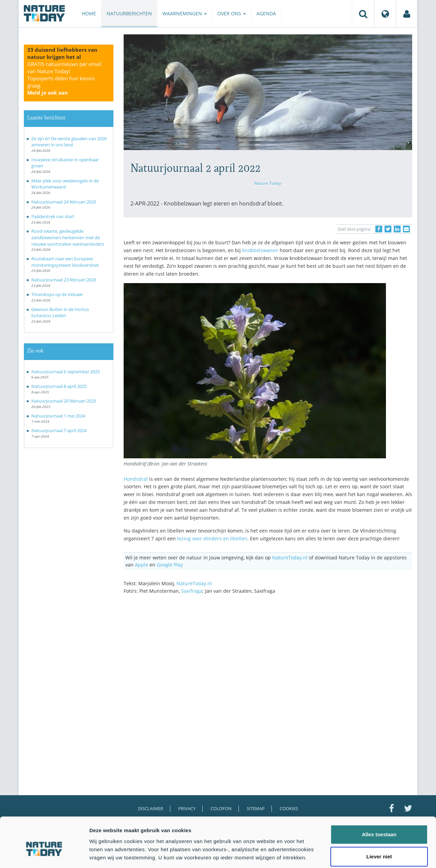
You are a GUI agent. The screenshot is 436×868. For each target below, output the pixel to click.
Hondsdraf (136, 479)
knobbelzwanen (260, 250)
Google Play (170, 565)
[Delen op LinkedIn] (397, 229)
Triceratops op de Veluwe (57, 294)
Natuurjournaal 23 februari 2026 (64, 280)
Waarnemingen (185, 13)
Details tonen (368, 855)
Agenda (266, 13)
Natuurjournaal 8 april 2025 (59, 386)
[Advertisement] (268, 659)
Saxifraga (192, 591)
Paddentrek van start (53, 216)
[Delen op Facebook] (379, 229)
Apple (142, 565)
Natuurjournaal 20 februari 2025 (64, 401)
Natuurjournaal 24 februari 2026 (64, 202)
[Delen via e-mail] (406, 229)
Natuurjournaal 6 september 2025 (66, 372)
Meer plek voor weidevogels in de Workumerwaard (65, 184)
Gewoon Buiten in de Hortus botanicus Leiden (60, 313)
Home (89, 13)
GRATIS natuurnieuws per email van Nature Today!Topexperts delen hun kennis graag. (64, 78)
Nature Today (268, 183)
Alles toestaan (379, 801)
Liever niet (379, 823)
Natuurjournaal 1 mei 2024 (58, 416)
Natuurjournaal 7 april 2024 (59, 430)
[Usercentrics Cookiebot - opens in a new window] (44, 855)
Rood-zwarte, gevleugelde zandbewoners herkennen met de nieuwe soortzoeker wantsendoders (68, 237)
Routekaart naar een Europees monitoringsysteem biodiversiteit (65, 262)
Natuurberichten (129, 13)
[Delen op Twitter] (388, 229)
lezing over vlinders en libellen (212, 538)
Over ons (232, 13)
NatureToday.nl (290, 558)
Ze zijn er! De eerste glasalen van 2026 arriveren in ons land (69, 142)
